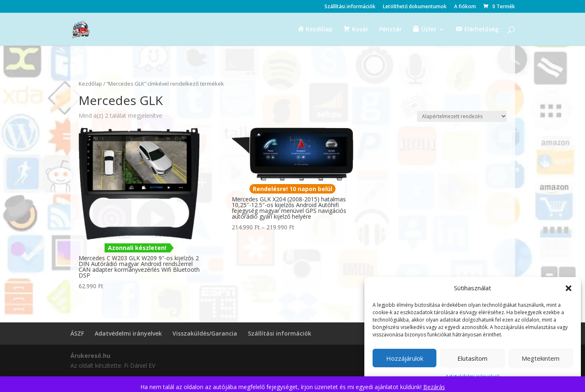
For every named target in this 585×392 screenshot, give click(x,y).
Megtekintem (541, 358)
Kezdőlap (90, 84)
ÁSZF (77, 333)
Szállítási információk (350, 7)
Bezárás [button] (434, 387)
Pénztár (390, 30)
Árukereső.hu (90, 356)
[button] (569, 288)
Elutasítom (472, 358)
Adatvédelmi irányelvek (128, 333)
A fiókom (465, 7)
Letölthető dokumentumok (415, 7)
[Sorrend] (462, 116)
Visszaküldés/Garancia (205, 333)
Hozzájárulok (405, 358)
